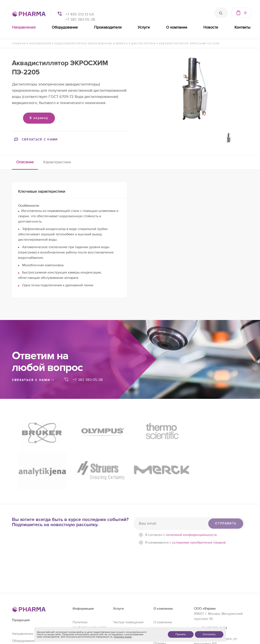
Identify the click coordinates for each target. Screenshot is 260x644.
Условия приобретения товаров (84, 583)
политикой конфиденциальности (191, 478)
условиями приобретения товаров (199, 486)
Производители (108, 27)
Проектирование (126, 604)
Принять (181, 634)
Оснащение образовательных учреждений (127, 577)
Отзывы (160, 586)
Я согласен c (181, 478)
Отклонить (209, 634)
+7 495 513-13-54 (79, 14)
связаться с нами (33, 380)
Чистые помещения (128, 565)
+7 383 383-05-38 (80, 20)
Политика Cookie (123, 637)
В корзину (39, 118)
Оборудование (65, 27)
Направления (24, 27)
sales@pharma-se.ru (216, 606)
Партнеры (161, 579)
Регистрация (123, 590)
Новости (211, 27)
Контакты (242, 27)
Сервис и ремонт (126, 597)
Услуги (144, 27)
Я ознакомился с (185, 486)
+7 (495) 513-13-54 (214, 571)
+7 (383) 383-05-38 (215, 596)
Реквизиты (162, 572)
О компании (177, 27)
